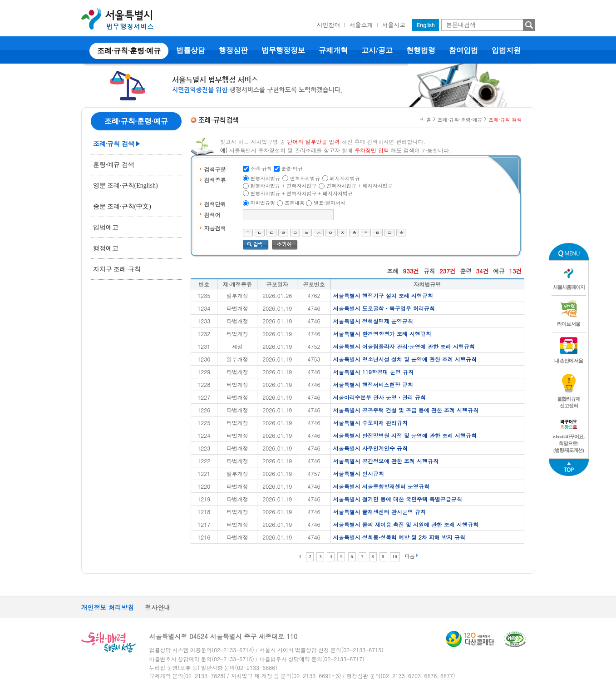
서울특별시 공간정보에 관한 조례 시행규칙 (386, 461)
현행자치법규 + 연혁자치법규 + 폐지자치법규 (301, 193)
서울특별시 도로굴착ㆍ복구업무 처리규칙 (384, 308)
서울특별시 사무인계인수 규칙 (370, 448)
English (426, 25)
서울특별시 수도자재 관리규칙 (370, 423)
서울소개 (361, 25)
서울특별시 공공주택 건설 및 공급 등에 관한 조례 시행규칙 (406, 410)
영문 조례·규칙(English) (126, 186)
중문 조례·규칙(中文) (122, 206)
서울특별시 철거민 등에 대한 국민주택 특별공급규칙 (398, 499)
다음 (410, 556)
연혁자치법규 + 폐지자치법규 (360, 186)
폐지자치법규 (345, 178)
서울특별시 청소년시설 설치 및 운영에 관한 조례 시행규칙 (405, 359)
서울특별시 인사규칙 (359, 473)
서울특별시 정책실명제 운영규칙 (373, 321)
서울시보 (394, 25)
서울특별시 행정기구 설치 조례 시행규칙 (383, 295)
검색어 (212, 215)
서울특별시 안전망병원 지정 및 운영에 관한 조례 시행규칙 (405, 435)
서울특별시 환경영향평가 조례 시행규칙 (382, 334)
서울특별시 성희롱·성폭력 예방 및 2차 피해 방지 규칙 (399, 537)
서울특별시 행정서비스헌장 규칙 (373, 384)
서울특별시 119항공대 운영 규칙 (373, 372)
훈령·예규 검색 (114, 165)
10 (395, 557)
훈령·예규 (292, 168)
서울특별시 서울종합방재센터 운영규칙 (381, 486)
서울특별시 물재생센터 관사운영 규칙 (379, 512)
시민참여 (329, 25)
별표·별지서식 (330, 203)
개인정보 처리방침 (108, 607)
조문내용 (295, 203)
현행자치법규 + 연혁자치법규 (283, 186)
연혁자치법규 (305, 178)
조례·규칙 (261, 168)
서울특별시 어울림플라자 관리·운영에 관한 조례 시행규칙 (404, 346)
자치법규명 (263, 203)
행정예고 (106, 248)
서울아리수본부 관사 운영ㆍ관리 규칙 (379, 397)
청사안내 (158, 607)
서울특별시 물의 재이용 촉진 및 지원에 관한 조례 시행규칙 (406, 524)
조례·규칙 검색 (114, 144)
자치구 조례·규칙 (117, 269)
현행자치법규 (265, 178)
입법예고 (106, 227)
